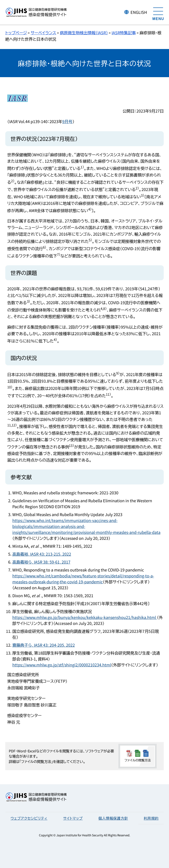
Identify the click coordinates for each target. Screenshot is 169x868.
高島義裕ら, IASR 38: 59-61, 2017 (41, 562)
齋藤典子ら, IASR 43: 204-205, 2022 (44, 645)
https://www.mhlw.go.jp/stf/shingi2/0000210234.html (62, 665)
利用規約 (151, 818)
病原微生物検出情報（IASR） (84, 33)
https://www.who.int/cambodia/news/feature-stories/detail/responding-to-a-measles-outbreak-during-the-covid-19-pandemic (83, 579)
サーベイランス (43, 33)
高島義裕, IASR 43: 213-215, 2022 (42, 554)
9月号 (67, 121)
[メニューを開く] (158, 13)
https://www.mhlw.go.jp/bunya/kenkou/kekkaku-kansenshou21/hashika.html (85, 617)
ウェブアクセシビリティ (29, 818)
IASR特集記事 (124, 33)
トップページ (16, 33)
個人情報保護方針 (113, 818)
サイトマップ (73, 818)
